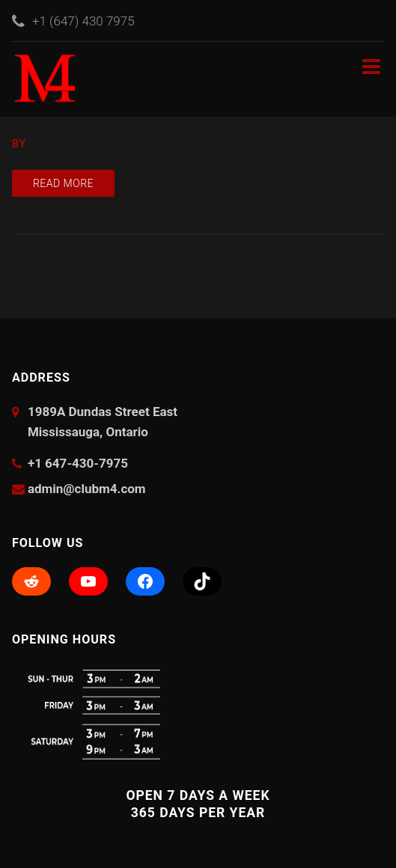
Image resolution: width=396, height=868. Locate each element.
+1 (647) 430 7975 (83, 21)
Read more (63, 183)
